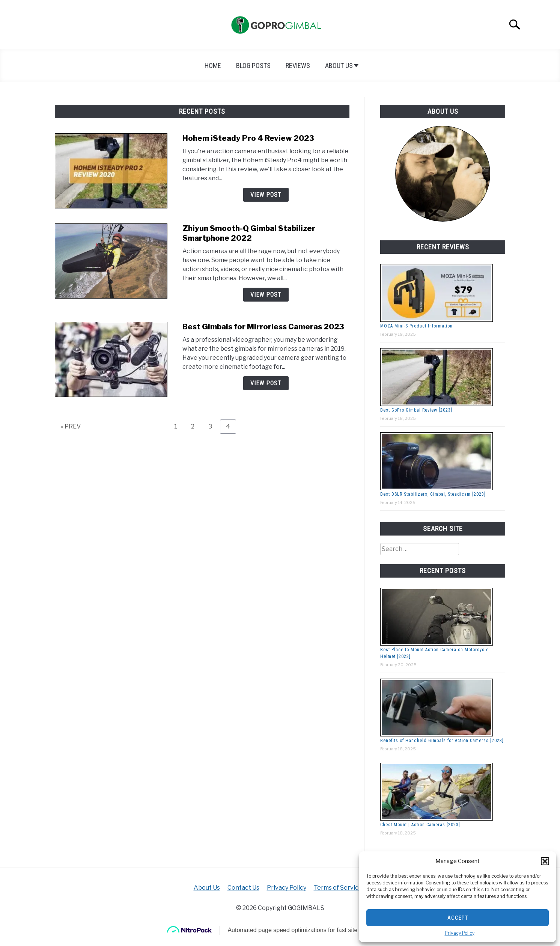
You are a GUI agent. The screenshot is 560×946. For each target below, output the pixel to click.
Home (213, 66)
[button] (545, 861)
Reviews (298, 66)
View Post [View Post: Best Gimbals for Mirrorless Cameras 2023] (266, 383)
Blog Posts (253, 66)
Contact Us (243, 888)
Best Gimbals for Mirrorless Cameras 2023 (263, 327)
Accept (458, 918)
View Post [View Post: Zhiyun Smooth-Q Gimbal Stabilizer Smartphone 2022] (266, 295)
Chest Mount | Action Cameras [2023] (420, 825)
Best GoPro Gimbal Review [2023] (416, 410)
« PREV (71, 426)
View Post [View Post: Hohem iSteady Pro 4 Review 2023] (266, 195)
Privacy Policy (460, 933)
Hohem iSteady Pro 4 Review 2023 (248, 138)
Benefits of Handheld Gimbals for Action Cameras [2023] (442, 741)
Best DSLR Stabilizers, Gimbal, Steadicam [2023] (433, 494)
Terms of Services (339, 888)
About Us (339, 66)
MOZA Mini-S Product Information (416, 326)
